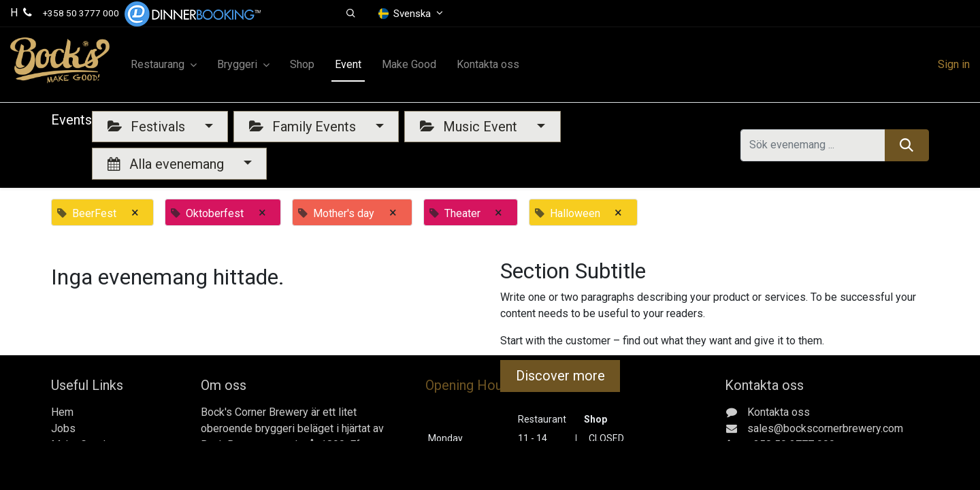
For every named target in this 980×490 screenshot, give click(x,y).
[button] (351, 14)
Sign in (954, 64)
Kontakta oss (82, 461)
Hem (62, 412)
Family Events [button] (304, 127)
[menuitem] (302, 65)
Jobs (63, 428)
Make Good (78, 445)
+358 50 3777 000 (81, 13)
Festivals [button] (148, 127)
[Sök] (907, 145)
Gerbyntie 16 (775, 461)
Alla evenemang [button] (167, 164)
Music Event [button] (470, 127)
